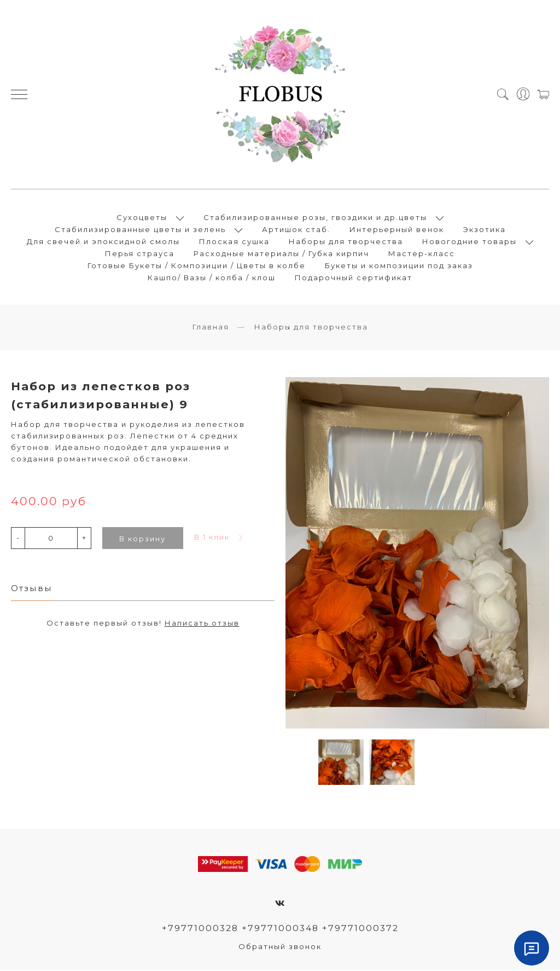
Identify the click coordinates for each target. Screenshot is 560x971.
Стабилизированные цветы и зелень (140, 230)
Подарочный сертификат (354, 278)
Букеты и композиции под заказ (399, 266)
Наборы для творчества (346, 242)
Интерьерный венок (397, 230)
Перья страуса (140, 254)
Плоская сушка (234, 242)
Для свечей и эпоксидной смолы (103, 242)
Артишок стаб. (296, 230)
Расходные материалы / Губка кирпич (281, 254)
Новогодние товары (469, 242)
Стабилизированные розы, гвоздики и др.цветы (315, 218)
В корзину (142, 539)
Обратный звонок (280, 947)
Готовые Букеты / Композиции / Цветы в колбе (197, 266)
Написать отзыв (202, 624)
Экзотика (485, 230)
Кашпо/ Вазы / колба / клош (212, 278)
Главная (211, 328)
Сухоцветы (142, 218)
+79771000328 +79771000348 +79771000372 (280, 929)
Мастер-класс (422, 254)
